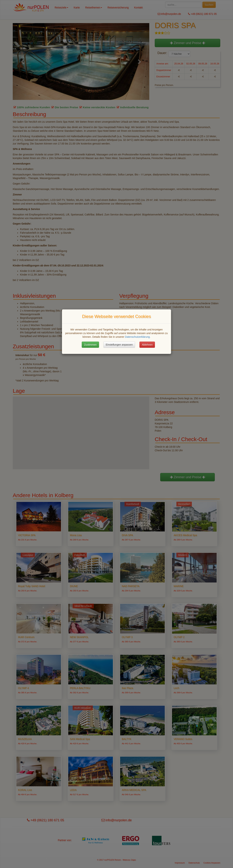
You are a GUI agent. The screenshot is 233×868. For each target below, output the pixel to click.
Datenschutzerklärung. (138, 337)
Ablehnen (147, 345)
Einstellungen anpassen (119, 345)
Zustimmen (90, 345)
